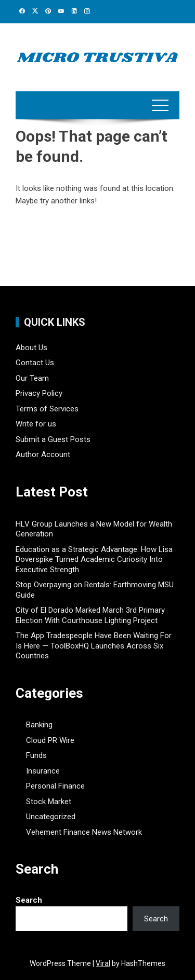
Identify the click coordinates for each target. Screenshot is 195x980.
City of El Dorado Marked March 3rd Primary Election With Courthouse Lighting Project (90, 615)
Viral (103, 963)
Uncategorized (51, 817)
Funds (36, 755)
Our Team (32, 378)
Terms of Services (47, 409)
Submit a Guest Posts (53, 439)
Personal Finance (55, 786)
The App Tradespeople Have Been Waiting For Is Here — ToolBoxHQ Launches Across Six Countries (94, 646)
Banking (39, 725)
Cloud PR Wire (50, 740)
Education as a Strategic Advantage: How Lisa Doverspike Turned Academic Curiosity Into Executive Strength (94, 560)
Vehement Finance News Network (84, 832)
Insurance (43, 771)
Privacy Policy (39, 393)
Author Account (43, 454)
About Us (31, 348)
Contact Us (35, 363)
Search (29, 900)
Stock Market (49, 802)
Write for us (36, 424)
